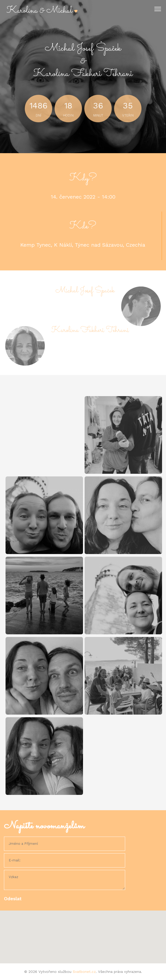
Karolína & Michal (42, 11)
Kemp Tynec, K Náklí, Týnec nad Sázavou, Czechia (83, 245)
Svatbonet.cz (84, 972)
